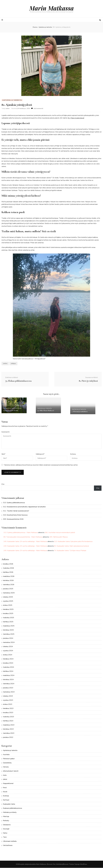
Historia (6, 767)
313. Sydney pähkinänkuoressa (14, 503)
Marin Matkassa (51, 8)
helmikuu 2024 (8, 680)
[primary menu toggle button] (2, 20)
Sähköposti (40, 454)
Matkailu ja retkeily (10, 813)
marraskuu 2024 (9, 642)
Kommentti (5, 432)
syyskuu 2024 (8, 651)
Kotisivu (73, 454)
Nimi (3, 454)
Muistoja (6, 817)
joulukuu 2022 (8, 737)
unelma (5, 364)
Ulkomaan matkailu (10, 841)
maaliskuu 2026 (9, 576)
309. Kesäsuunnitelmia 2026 (13, 519)
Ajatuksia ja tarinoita (12, 100)
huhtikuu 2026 (8, 572)
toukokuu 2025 (8, 618)
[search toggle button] (100, 20)
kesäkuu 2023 (8, 713)
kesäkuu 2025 (8, 614)
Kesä (19, 408)
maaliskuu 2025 (9, 626)
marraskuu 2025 (9, 593)
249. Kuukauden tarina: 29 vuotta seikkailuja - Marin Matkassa (25, 542)
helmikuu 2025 (8, 630)
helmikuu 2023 (8, 729)
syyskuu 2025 (8, 601)
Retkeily (6, 821)
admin (8, 109)
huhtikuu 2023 (8, 721)
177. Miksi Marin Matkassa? (46, 411)
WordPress (83, 864)
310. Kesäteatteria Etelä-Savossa (15, 515)
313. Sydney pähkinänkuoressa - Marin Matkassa (21, 533)
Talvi (5, 837)
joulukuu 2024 (8, 638)
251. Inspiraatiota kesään (11, 411)
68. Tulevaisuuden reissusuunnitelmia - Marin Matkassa (23, 537)
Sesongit (6, 829)
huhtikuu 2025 (8, 622)
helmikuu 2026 (8, 581)
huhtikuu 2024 (8, 671)
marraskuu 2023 (9, 692)
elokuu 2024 (8, 655)
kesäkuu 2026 (8, 564)
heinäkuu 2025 (8, 609)
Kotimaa (6, 796)
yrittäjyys (13, 364)
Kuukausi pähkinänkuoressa (12, 808)
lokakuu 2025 (8, 597)
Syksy (5, 833)
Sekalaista (7, 825)
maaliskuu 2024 (9, 675)
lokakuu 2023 (8, 696)
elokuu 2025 (8, 605)
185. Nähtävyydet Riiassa (58, 537)
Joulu (5, 775)
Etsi (3, 484)
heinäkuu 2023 (8, 709)
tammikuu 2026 (9, 585)
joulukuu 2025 (8, 589)
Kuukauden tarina (9, 804)
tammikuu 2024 (9, 684)
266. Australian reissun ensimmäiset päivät (60, 533)
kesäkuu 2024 (8, 663)
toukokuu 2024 (8, 667)
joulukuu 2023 (8, 688)
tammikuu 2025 (9, 634)
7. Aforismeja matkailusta (80, 412)
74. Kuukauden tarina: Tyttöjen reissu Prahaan (70, 551)
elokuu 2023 (8, 704)
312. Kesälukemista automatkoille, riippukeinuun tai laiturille (24, 507)
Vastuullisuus (8, 846)
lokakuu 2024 (8, 647)
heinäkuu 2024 (8, 659)
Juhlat (5, 779)
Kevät (5, 792)
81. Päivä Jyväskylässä (76, 118)
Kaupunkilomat (8, 784)
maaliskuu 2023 (9, 725)
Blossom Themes (69, 864)
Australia (6, 755)
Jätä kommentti (38, 109)
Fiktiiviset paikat (9, 759)
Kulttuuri (6, 800)
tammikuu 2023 (9, 733)
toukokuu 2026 (8, 568)
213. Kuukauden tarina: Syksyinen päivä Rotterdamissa (73, 542)
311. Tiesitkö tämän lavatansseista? (16, 511)
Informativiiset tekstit (11, 771)
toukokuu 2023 (8, 717)
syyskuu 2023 (8, 700)
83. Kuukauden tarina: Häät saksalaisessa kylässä (71, 546)
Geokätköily (7, 763)
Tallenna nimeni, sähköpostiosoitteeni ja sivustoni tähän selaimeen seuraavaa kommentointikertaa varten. (41, 465)
